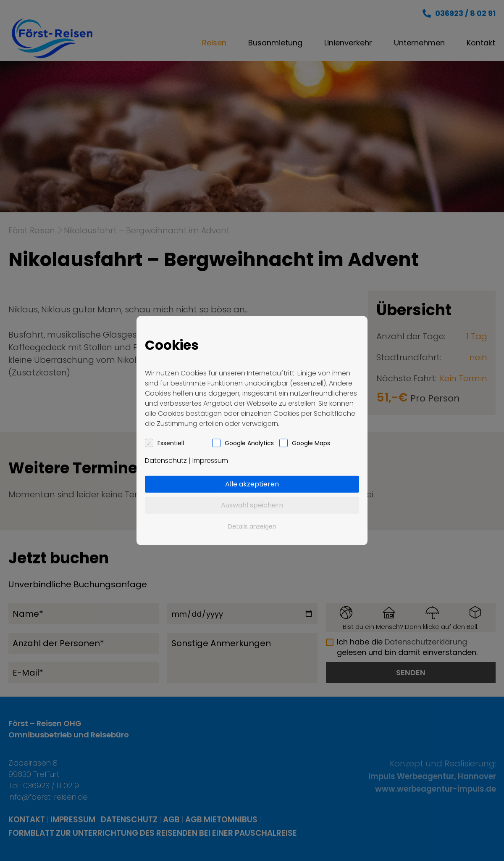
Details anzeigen (252, 526)
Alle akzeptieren (252, 484)
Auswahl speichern (252, 505)
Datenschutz (166, 460)
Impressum (210, 460)
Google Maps (311, 443)
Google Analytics (249, 443)
